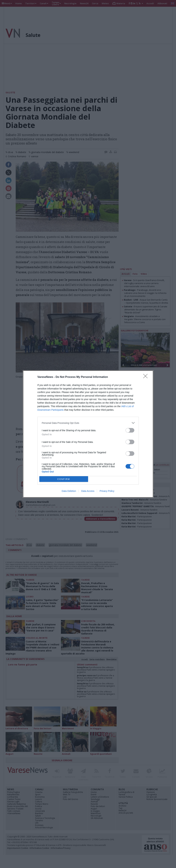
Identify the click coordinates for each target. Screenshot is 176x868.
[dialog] (88, 434)
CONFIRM (64, 479)
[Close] (146, 377)
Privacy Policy (107, 491)
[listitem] (88, 423)
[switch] (130, 430)
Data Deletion (69, 491)
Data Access (88, 491)
